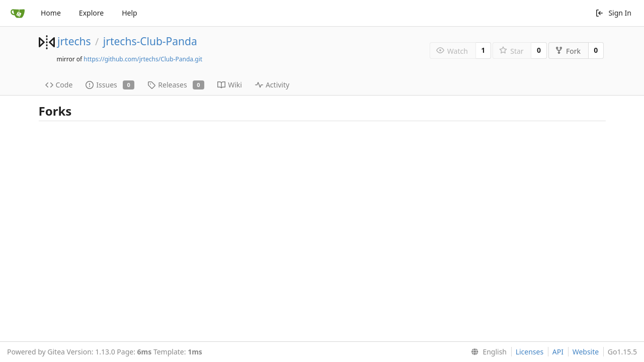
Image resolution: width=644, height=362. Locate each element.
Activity (272, 85)
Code (59, 85)
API (558, 352)
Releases (176, 85)
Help (130, 13)
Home (51, 13)
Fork (568, 51)
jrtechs (74, 41)
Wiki (230, 85)
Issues (110, 85)
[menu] (487, 352)
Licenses (530, 352)
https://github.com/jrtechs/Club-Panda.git (143, 59)
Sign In (613, 13)
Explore (91, 13)
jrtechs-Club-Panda (150, 41)
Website (586, 352)
